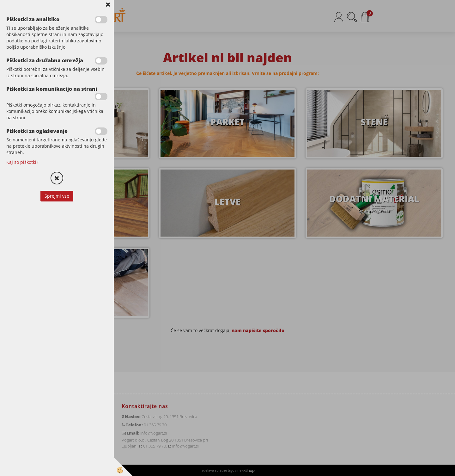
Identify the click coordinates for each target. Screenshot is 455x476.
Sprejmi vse (57, 196)
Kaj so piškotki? (22, 162)
